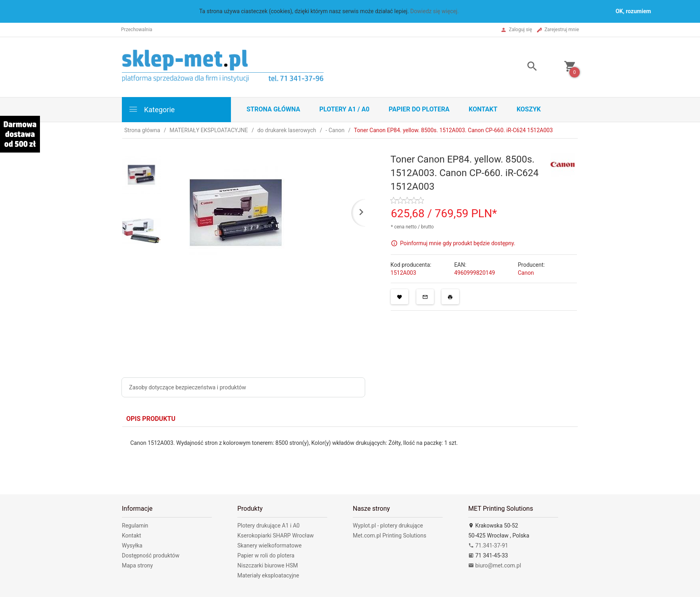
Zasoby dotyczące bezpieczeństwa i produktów (188, 387)
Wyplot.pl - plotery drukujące (388, 526)
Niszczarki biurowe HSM (268, 565)
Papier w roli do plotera (266, 555)
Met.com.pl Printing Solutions (390, 536)
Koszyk (529, 109)
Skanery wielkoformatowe (269, 545)
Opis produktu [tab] (151, 419)
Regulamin (135, 526)
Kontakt (483, 109)
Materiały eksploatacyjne (268, 575)
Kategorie (151, 109)
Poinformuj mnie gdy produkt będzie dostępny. (457, 243)
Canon (526, 273)
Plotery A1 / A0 (344, 109)
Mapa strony (137, 565)
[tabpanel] (350, 455)
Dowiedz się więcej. (435, 11)
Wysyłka (132, 545)
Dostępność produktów (151, 555)
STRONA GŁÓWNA (273, 109)
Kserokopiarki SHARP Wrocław (275, 536)
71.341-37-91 (488, 545)
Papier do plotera (419, 109)
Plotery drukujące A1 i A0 (268, 526)
